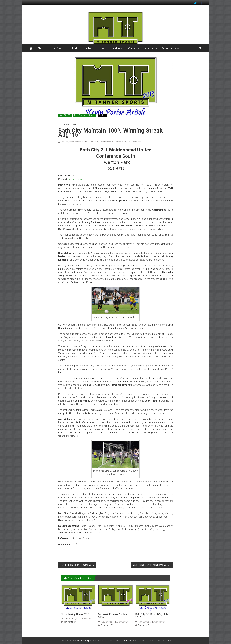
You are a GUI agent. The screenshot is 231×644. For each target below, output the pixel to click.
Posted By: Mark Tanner (70, 142)
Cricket (132, 48)
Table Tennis (150, 48)
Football (72, 48)
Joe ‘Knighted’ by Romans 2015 (78, 565)
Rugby (87, 48)
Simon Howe (76, 179)
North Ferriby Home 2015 (75, 614)
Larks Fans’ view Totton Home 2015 (151, 565)
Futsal (102, 48)
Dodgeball (118, 48)
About (41, 48)
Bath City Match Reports (85, 115)
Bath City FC (65, 115)
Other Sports (169, 48)
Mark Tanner (89, 619)
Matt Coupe (143, 142)
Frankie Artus (121, 142)
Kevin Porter (132, 142)
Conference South (107, 142)
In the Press (56, 48)
